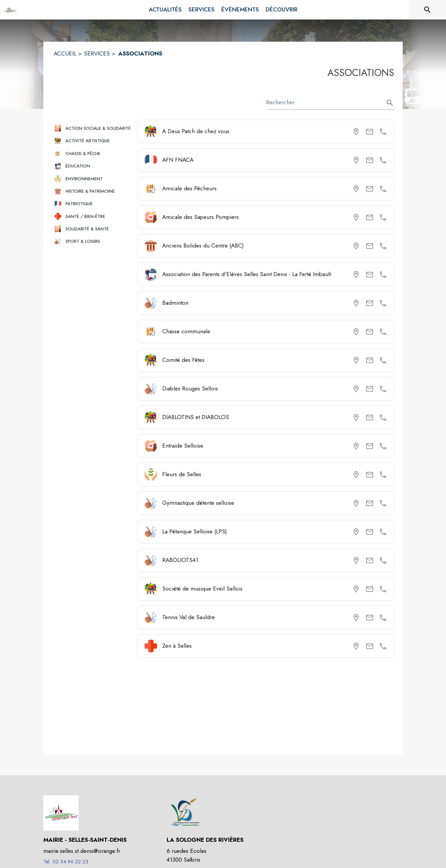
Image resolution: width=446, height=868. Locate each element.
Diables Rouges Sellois (190, 388)
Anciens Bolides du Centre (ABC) (203, 246)
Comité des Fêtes (183, 360)
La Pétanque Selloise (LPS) (195, 531)
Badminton (175, 303)
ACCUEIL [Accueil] (65, 53)
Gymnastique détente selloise (198, 503)
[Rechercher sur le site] (428, 10)
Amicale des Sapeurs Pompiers (200, 217)
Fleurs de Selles (182, 474)
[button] (93, 128)
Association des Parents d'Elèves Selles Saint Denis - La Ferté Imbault (247, 274)
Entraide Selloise (183, 446)
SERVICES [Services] (97, 53)
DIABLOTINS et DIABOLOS (196, 417)
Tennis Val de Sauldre (189, 617)
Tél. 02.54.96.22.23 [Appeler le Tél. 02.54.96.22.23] (66, 862)
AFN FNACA (178, 160)
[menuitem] (165, 10)
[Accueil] (10, 10)
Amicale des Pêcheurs (189, 188)
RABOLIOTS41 (180, 560)
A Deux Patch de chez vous (196, 131)
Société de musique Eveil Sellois (202, 589)
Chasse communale (186, 331)
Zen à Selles (177, 646)
